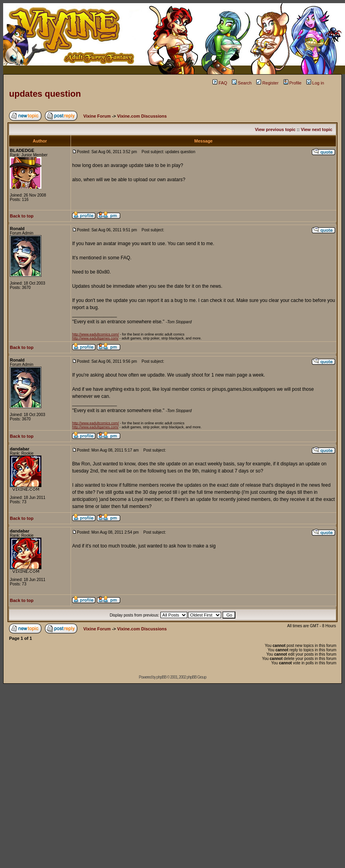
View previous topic (275, 129)
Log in (315, 83)
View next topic (317, 129)
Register (267, 83)
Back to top (22, 216)
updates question (45, 94)
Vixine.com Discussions (142, 116)
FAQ (220, 83)
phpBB (161, 677)
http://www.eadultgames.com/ (95, 338)
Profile (293, 83)
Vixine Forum (97, 116)
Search (242, 83)
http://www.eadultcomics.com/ (96, 334)
